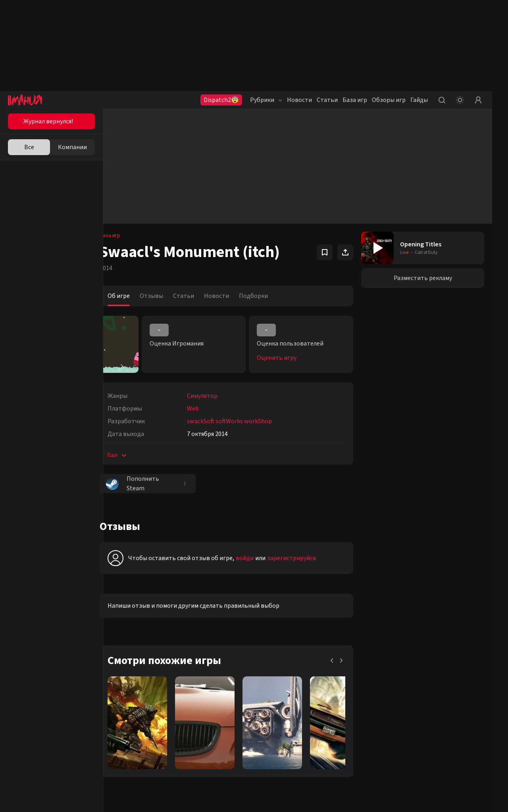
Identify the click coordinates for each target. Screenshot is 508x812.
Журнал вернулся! (48, 121)
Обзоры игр (389, 100)
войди (256, 558)
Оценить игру (285, 358)
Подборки (265, 296)
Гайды (419, 100)
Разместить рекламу (425, 278)
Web (204, 409)
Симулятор (214, 396)
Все (29, 147)
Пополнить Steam (144, 484)
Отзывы (163, 296)
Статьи (327, 100)
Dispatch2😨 (221, 100)
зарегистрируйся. (303, 558)
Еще (129, 455)
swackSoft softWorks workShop (241, 421)
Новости (299, 100)
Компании (72, 147)
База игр (355, 100)
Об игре (130, 296)
